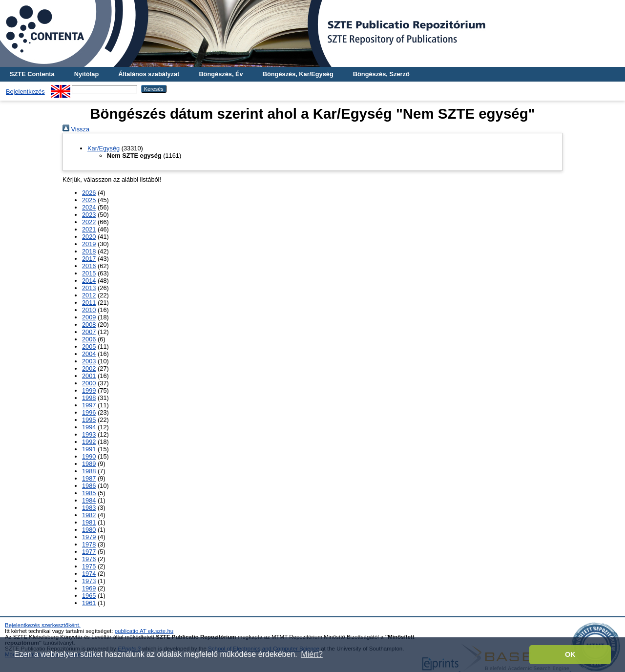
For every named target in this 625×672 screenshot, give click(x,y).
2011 (89, 303)
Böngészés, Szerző (381, 74)
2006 (89, 339)
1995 (89, 420)
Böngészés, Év (221, 74)
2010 (89, 310)
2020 (89, 237)
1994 (89, 427)
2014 (89, 281)
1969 (89, 588)
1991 (89, 449)
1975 (89, 566)
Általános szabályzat (149, 74)
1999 (89, 390)
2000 (89, 383)
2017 (89, 259)
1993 (89, 434)
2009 (89, 317)
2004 (89, 354)
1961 (89, 603)
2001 (89, 376)
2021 (89, 229)
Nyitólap (86, 74)
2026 (89, 193)
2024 (89, 207)
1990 (89, 456)
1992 (89, 442)
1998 (89, 398)
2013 (89, 288)
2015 (89, 273)
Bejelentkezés (25, 92)
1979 (89, 537)
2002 (89, 368)
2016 (89, 266)
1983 (89, 508)
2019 (89, 244)
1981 (89, 522)
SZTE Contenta (32, 74)
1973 (89, 581)
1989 (89, 464)
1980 (89, 530)
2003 (89, 361)
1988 (89, 471)
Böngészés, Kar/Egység (298, 74)
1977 (89, 552)
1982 (89, 515)
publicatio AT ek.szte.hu (144, 631)
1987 (89, 478)
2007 (89, 332)
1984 (89, 500)
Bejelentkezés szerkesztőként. (43, 625)
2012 (89, 295)
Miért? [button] (312, 654)
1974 (89, 574)
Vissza (76, 129)
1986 (89, 486)
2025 (89, 200)
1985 (89, 493)
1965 (89, 596)
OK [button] (570, 654)
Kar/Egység (104, 148)
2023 (89, 215)
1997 (89, 405)
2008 (89, 325)
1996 (89, 412)
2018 (89, 251)
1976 (89, 559)
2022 (89, 222)
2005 (89, 346)
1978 (89, 544)
